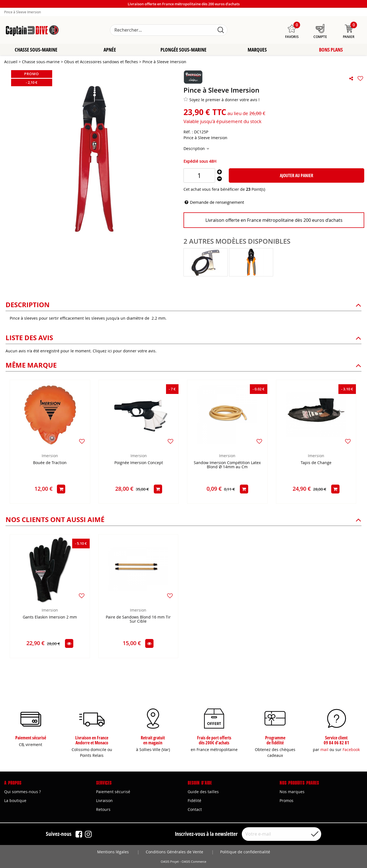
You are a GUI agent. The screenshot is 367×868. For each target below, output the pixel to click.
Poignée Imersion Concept (139, 463)
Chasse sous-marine (36, 50)
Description (195, 149)
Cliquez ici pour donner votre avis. (125, 351)
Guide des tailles (203, 792)
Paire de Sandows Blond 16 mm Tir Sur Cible (138, 620)
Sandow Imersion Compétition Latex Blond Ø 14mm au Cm (227, 465)
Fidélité (194, 800)
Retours (103, 809)
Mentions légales (113, 852)
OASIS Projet (170, 862)
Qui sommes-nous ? (22, 792)
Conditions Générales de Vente (174, 852)
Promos (286, 800)
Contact (195, 809)
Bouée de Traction (50, 463)
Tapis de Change (316, 463)
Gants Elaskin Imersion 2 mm (50, 618)
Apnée (110, 50)
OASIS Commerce (194, 862)
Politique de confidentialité (245, 852)
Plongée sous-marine (183, 50)
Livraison (104, 800)
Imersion (50, 456)
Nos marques (292, 792)
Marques (257, 50)
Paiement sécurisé (113, 792)
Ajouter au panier (296, 176)
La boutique (15, 800)
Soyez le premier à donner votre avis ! (222, 100)
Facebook (351, 749)
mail (324, 749)
